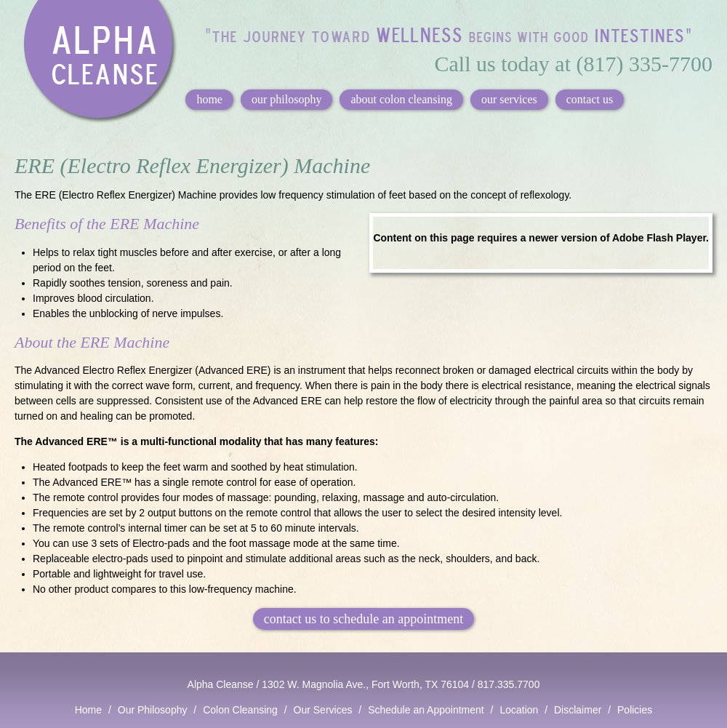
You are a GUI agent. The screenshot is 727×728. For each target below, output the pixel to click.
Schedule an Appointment (426, 710)
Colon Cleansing (240, 710)
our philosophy (286, 99)
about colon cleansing (401, 99)
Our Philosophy (153, 710)
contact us (590, 99)
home (209, 99)
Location (519, 710)
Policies (635, 710)
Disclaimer (578, 710)
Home (88, 710)
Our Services (323, 710)
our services (509, 99)
